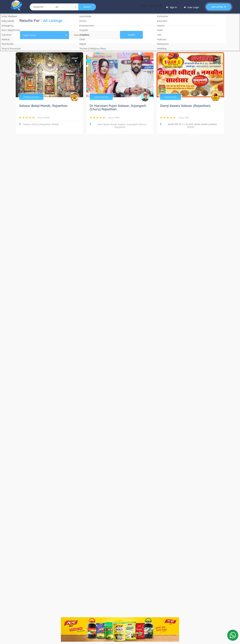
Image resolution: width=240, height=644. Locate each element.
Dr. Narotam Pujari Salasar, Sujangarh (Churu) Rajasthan (118, 108)
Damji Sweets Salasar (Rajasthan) (185, 106)
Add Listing (219, 7)
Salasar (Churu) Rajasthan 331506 (39, 124)
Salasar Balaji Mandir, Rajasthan (43, 106)
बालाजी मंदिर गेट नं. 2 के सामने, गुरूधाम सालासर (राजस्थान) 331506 (189, 126)
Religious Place (31, 97)
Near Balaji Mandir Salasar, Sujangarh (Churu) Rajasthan (118, 126)
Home (139, 7)
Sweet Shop (170, 97)
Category (153, 7)
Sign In (172, 7)
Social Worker (101, 97)
